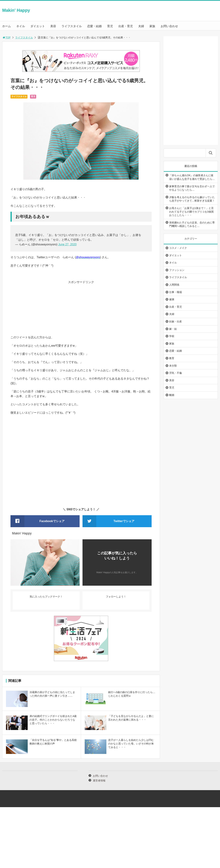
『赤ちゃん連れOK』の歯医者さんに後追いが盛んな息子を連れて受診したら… (192, 177)
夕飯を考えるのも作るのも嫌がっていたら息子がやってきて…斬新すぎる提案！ (192, 199)
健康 (172, 299)
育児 (110, 26)
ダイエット (38, 26)
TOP (6, 37)
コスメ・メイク (178, 248)
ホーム (7, 26)
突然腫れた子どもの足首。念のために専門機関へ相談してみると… (192, 224)
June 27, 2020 (67, 244)
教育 (172, 358)
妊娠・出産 (175, 321)
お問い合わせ (169, 26)
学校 (172, 336)
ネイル (21, 26)
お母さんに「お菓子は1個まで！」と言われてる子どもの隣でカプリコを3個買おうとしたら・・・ (191, 212)
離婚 (172, 395)
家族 (152, 26)
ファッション (177, 270)
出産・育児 (126, 26)
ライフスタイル (72, 26)
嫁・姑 (173, 329)
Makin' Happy (16, 10)
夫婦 (141, 26)
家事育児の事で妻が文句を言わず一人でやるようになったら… (192, 188)
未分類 (173, 366)
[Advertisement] (81, 310)
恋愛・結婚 (94, 26)
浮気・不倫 (175, 373)
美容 (53, 26)
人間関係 (174, 285)
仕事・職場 (175, 292)
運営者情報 (99, 781)
